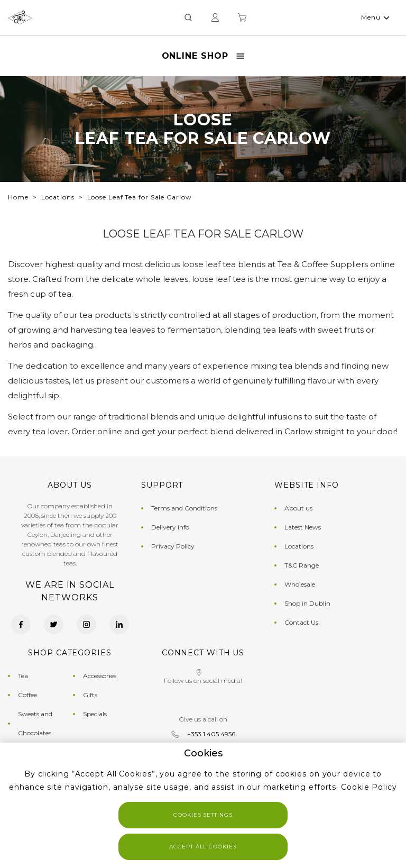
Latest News (303, 527)
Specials (95, 714)
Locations (58, 197)
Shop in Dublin (307, 603)
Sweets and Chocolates (35, 723)
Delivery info (170, 527)
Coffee (27, 695)
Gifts (90, 695)
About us (298, 508)
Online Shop (203, 56)
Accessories (100, 676)
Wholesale (300, 584)
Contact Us (301, 622)
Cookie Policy (369, 787)
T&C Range (302, 565)
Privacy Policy (173, 546)
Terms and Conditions (184, 508)
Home (18, 197)
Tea (23, 676)
